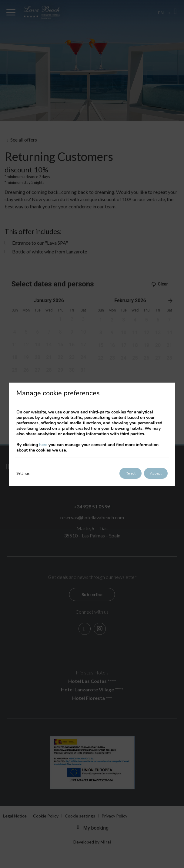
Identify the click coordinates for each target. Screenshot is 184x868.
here (43, 445)
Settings (23, 473)
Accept (156, 473)
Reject (130, 473)
